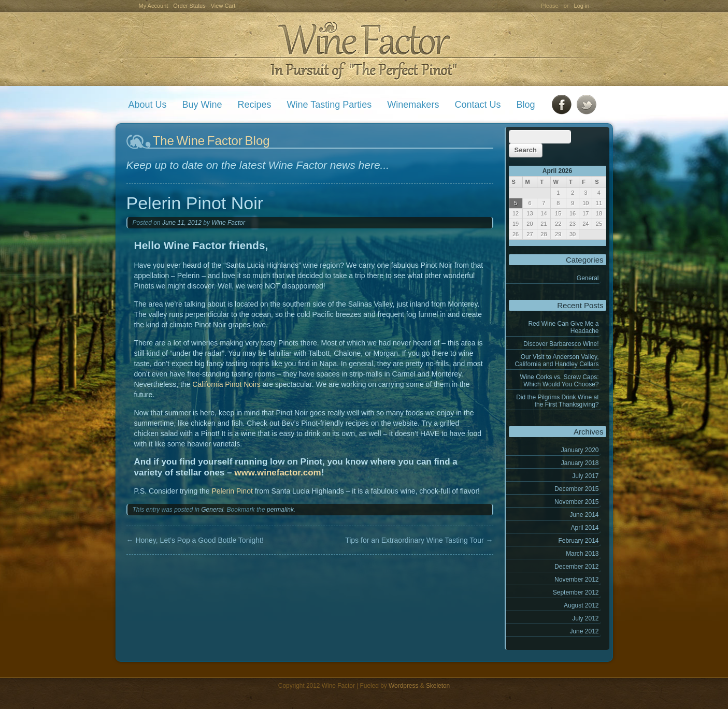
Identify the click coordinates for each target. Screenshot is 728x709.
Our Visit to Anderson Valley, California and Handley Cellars (556, 360)
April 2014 (584, 528)
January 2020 (580, 450)
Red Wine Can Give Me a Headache (563, 327)
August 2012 (581, 605)
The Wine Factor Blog (211, 141)
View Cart (223, 6)
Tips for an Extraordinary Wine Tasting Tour (419, 540)
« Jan (516, 243)
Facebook (562, 105)
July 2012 (585, 618)
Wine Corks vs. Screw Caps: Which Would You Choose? (559, 381)
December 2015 (576, 489)
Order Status (189, 6)
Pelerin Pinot (232, 491)
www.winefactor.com (278, 473)
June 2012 (584, 631)
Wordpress (403, 686)
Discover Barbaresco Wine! (561, 344)
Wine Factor (364, 49)
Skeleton (438, 686)
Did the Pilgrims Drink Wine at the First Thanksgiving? (557, 401)
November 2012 (576, 580)
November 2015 (576, 502)
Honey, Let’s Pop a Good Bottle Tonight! (195, 540)
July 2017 (585, 476)
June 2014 (584, 515)
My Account (154, 6)
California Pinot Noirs (226, 384)
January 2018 (580, 463)
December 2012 (576, 567)
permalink (280, 510)
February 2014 (578, 541)
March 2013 (582, 554)
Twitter (587, 105)
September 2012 (576, 592)
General (588, 278)
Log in (582, 6)
